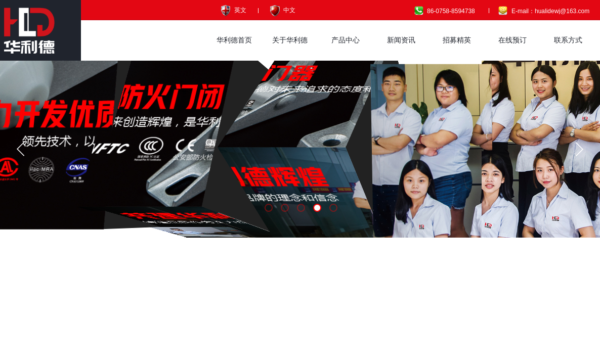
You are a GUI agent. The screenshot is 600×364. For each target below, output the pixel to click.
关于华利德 (290, 40)
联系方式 (568, 40)
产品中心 (346, 40)
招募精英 (457, 40)
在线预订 (512, 40)
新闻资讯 (401, 40)
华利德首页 (234, 40)
